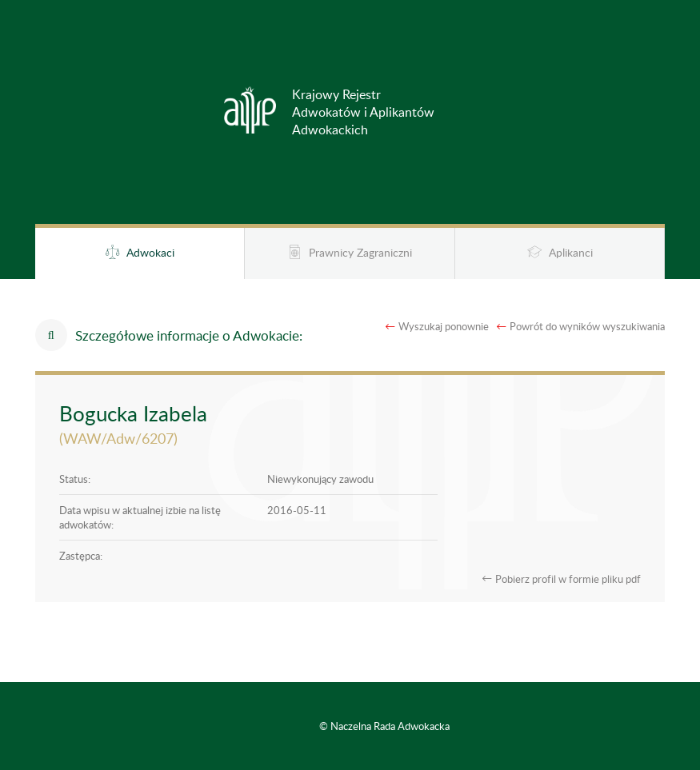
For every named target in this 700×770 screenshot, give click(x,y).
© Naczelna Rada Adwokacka (384, 726)
